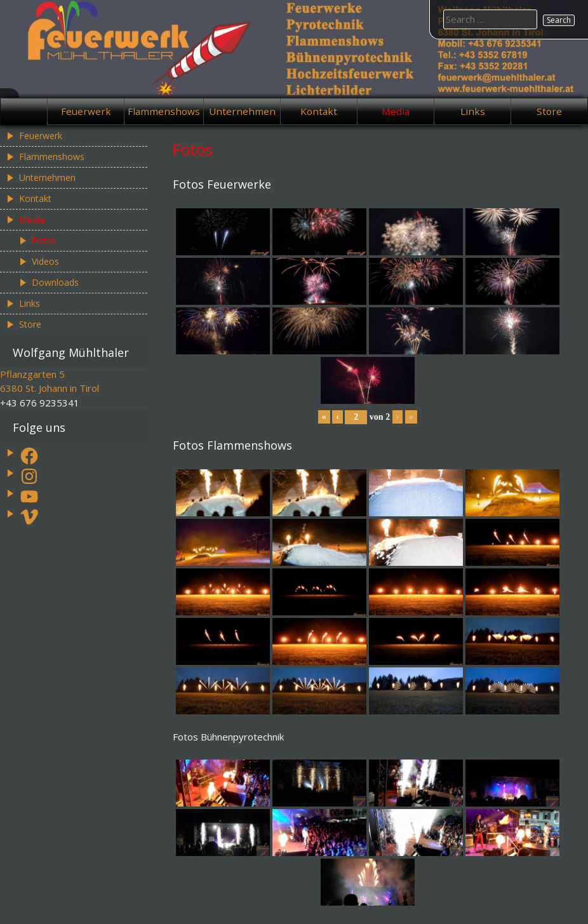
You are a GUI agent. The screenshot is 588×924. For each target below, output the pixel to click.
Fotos (44, 240)
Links (473, 111)
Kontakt (319, 111)
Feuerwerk (86, 111)
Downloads (55, 282)
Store (549, 111)
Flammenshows (164, 111)
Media (396, 111)
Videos (45, 261)
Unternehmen (242, 111)
